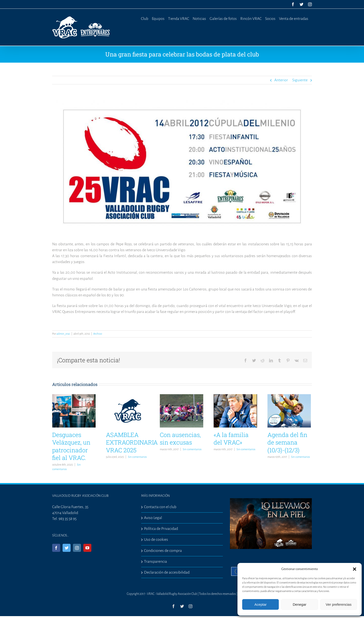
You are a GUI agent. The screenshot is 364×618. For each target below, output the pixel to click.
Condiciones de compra (163, 551)
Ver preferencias (339, 604)
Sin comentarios (137, 457)
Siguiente (300, 80)
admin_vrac (63, 334)
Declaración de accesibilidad (167, 572)
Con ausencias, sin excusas (180, 439)
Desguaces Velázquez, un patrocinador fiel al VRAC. (71, 446)
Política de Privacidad (161, 529)
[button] (355, 569)
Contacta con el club (160, 507)
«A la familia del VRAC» (231, 439)
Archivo (98, 334)
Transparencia (155, 562)
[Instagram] (77, 548)
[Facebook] (56, 548)
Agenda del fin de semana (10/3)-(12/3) (287, 442)
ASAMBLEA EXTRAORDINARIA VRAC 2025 (132, 442)
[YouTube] (87, 548)
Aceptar (261, 604)
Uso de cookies (156, 540)
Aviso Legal (153, 518)
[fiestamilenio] (182, 166)
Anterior (281, 80)
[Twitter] (67, 548)
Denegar (300, 604)
